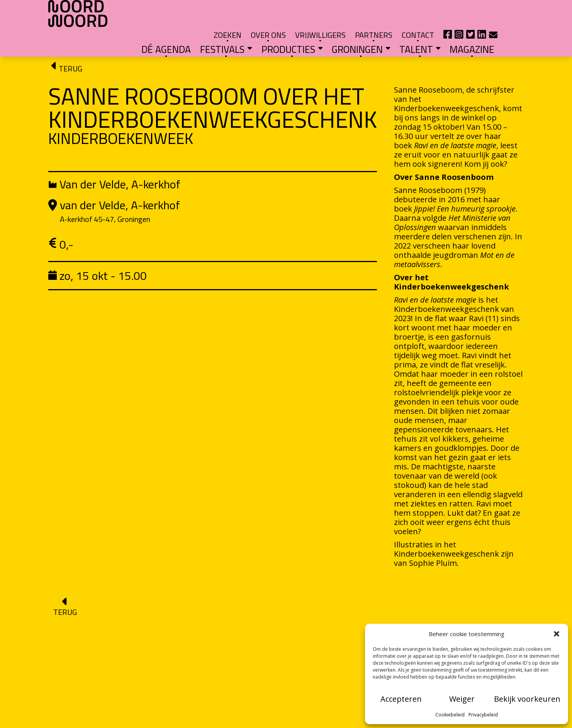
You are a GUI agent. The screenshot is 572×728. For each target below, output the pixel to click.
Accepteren (401, 699)
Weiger (462, 699)
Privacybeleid (483, 715)
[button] (557, 634)
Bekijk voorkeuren (527, 699)
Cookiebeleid (450, 715)
